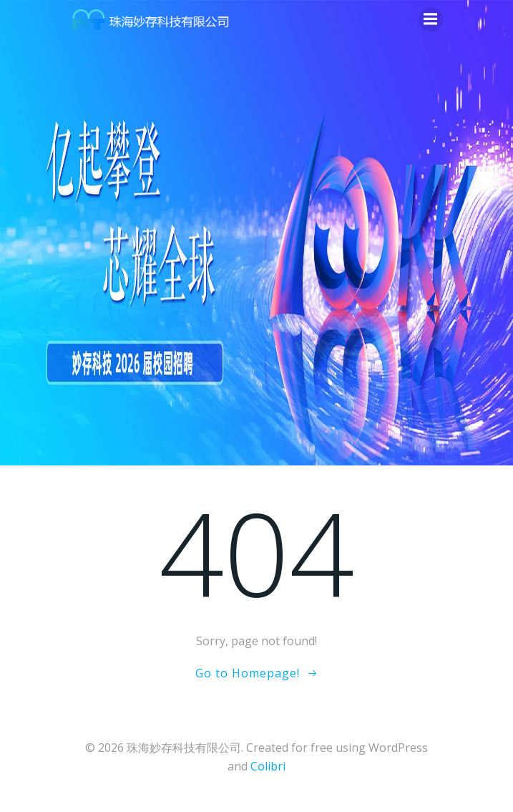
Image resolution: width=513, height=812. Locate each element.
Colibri (268, 766)
